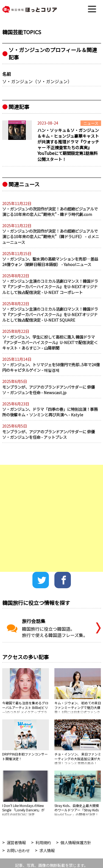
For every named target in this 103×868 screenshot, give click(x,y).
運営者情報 (16, 842)
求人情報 (47, 850)
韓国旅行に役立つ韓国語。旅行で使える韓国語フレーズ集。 (47, 628)
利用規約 (43, 842)
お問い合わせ (18, 850)
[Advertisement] (51, 518)
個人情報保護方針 (76, 842)
